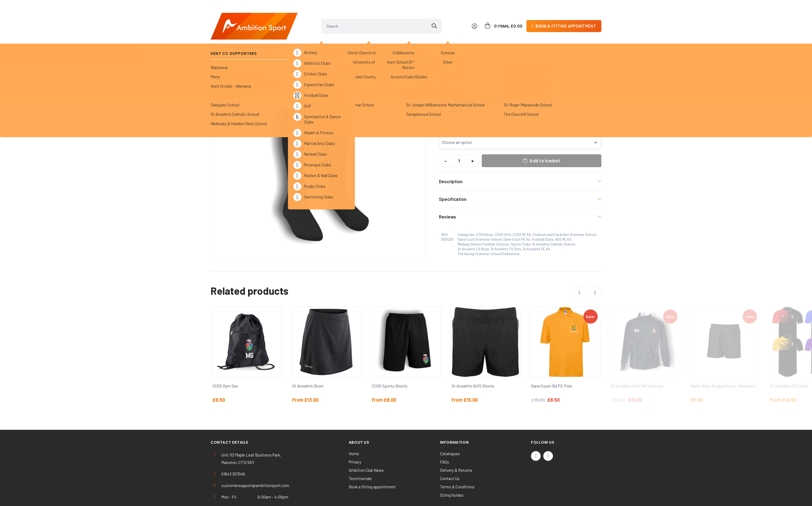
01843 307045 (233, 451)
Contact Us (450, 455)
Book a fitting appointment (372, 464)
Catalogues (450, 431)
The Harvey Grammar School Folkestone (489, 231)
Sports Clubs (323, 43)
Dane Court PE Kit (334, 57)
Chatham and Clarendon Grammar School (564, 212)
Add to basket (545, 137)
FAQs (445, 439)
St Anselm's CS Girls (506, 226)
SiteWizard (425, 497)
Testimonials (360, 455)
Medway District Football (476, 221)
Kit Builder (547, 43)
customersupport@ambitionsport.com (255, 462)
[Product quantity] (459, 138)
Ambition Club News (366, 447)
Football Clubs (543, 216)
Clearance (450, 43)
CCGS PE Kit (522, 212)
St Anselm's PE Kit (536, 226)
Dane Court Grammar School (284, 57)
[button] (416, 73)
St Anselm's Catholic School (553, 221)
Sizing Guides (452, 472)
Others (411, 43)
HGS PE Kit (563, 216)
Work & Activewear (498, 43)
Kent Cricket (275, 43)
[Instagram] (548, 433)
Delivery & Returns (456, 447)
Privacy (355, 439)
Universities (371, 43)
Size (444, 110)
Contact (584, 43)
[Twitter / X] (536, 433)
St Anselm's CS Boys (473, 226)
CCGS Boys (485, 212)
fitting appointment (566, 17)
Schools (242, 57)
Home (220, 57)
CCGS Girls (503, 212)
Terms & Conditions (457, 464)
